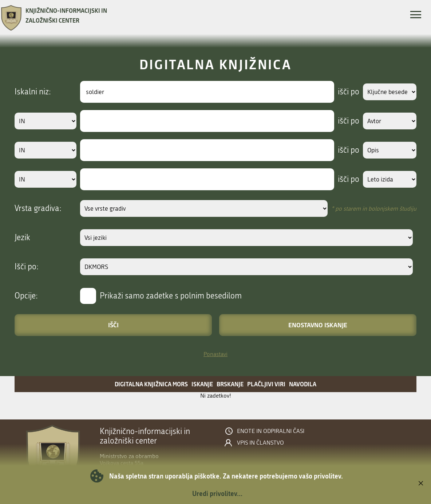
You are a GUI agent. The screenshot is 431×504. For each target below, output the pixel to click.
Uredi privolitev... (217, 493)
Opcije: (26, 296)
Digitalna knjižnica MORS (151, 384)
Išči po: (27, 267)
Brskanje (230, 384)
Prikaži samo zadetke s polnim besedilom (171, 296)
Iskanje (202, 384)
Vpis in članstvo (260, 443)
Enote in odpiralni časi (271, 431)
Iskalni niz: (33, 92)
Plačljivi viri (266, 384)
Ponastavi (215, 354)
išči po (342, 92)
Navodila (303, 384)
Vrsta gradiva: (38, 208)
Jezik (22, 238)
